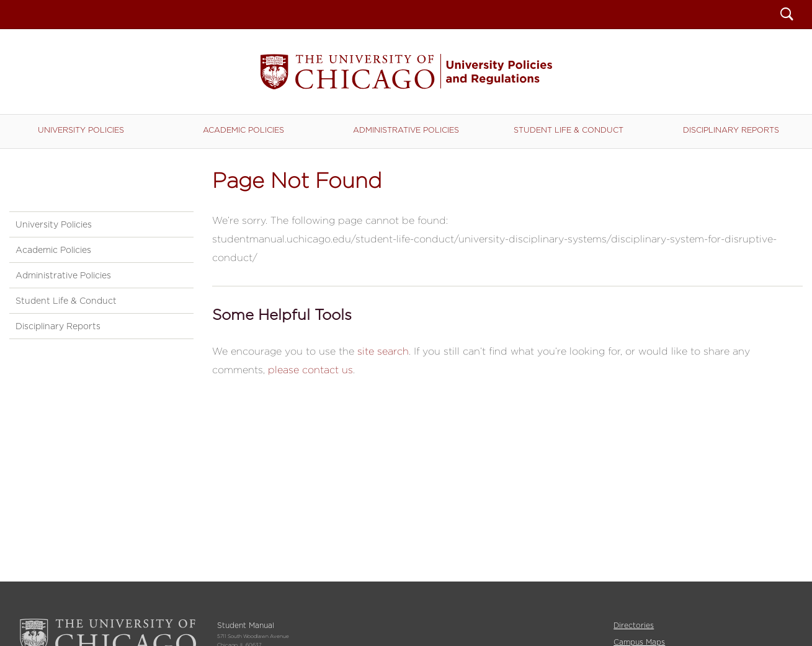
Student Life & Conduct (569, 130)
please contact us (310, 370)
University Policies (81, 130)
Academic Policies (243, 130)
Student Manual (406, 72)
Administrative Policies (406, 130)
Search (787, 15)
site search (383, 351)
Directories (634, 625)
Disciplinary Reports (731, 130)
